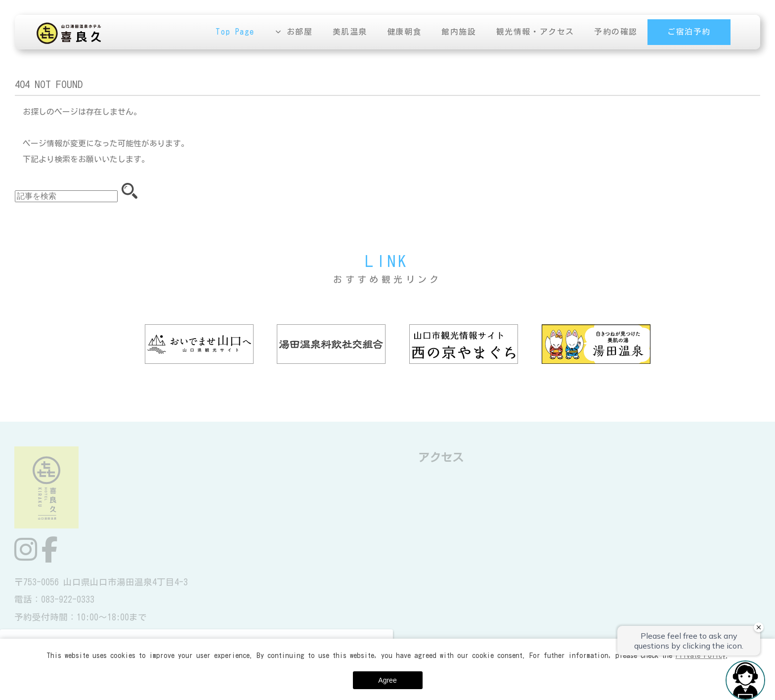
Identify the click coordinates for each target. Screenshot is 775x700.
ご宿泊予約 (689, 32)
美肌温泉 (350, 32)
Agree (387, 680)
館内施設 (459, 32)
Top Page (235, 32)
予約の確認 (616, 32)
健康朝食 (404, 32)
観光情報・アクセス (535, 32)
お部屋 (300, 32)
